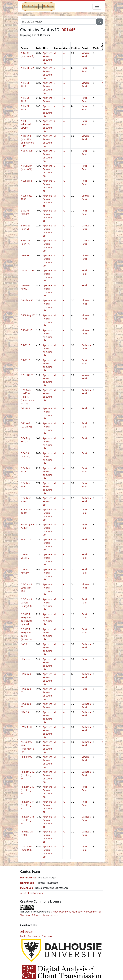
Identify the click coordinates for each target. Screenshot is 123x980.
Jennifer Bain (28, 883)
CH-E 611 (26, 255)
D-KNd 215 (26, 330)
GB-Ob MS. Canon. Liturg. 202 (27, 603)
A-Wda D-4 (26, 181)
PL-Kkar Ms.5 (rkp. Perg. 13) (28, 820)
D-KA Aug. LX (28, 315)
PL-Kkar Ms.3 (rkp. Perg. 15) (28, 790)
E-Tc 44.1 (25, 408)
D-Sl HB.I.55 (27, 375)
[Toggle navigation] (97, 6)
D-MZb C (25, 360)
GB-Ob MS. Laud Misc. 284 (27, 588)
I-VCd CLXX (27, 727)
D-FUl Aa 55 (27, 300)
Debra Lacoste (28, 878)
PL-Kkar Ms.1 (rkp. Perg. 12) (28, 805)
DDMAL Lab (26, 888)
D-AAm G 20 (27, 270)
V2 (55, 599)
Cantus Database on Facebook (36, 936)
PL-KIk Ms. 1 (27, 757)
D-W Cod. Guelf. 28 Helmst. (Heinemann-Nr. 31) (28, 397)
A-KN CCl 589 (28, 68)
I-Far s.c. (25, 659)
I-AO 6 (24, 644)
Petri (84, 285)
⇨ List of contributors (31, 893)
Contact (26, 932)
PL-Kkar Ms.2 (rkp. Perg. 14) (28, 775)
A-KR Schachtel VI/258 (26, 124)
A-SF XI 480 (27, 151)
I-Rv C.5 (25, 712)
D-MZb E (25, 345)
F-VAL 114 (26, 539)
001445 (68, 30)
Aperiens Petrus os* (48, 501)
